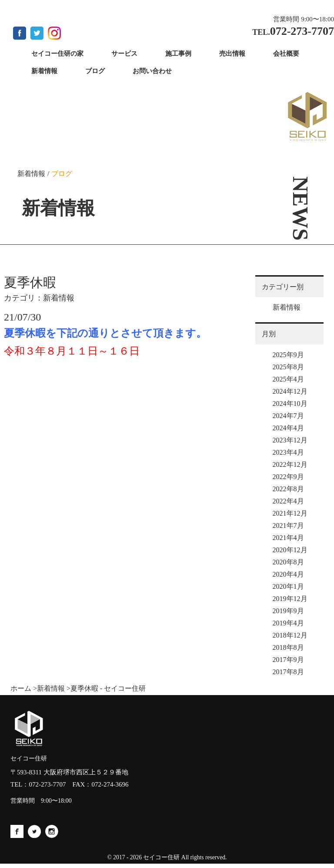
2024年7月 (288, 416)
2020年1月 (288, 586)
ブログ (62, 174)
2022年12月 (290, 464)
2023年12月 (290, 440)
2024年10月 (290, 404)
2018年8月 (288, 647)
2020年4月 (288, 574)
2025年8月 (288, 367)
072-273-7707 (48, 784)
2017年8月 (288, 672)
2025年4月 (288, 379)
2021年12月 (290, 513)
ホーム (21, 688)
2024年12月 (290, 391)
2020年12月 (290, 550)
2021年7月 (288, 525)
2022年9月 (288, 477)
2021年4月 (288, 538)
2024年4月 (288, 428)
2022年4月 (288, 501)
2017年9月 (288, 660)
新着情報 (31, 174)
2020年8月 (288, 562)
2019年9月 (288, 611)
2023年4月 (288, 452)
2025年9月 (288, 355)
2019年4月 (288, 623)
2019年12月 (290, 599)
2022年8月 (288, 489)
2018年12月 (290, 635)
